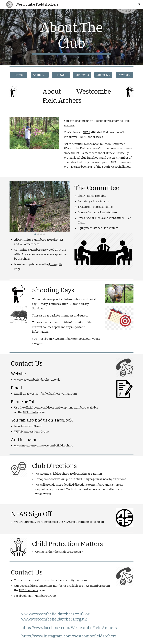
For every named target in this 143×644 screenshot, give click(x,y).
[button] (139, 5)
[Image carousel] (40, 208)
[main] (71, 37)
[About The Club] (40, 75)
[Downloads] (124, 75)
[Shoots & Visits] (103, 75)
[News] (61, 75)
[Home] (19, 75)
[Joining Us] (82, 75)
